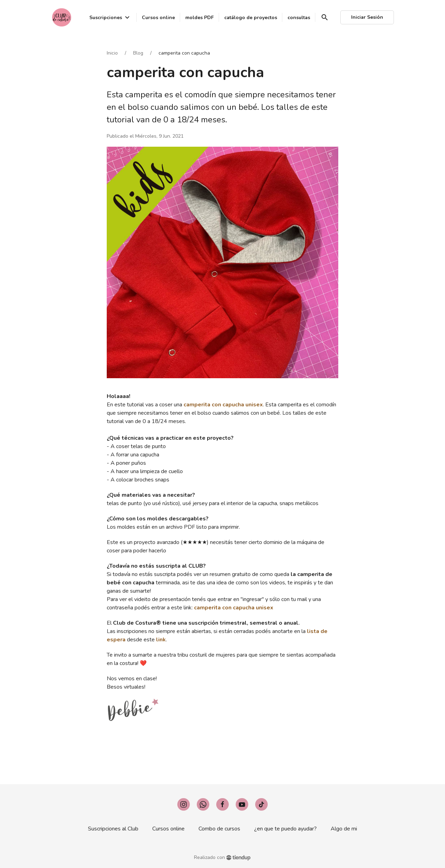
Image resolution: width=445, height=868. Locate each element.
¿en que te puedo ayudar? (285, 829)
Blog (138, 53)
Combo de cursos (219, 829)
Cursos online (168, 829)
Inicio (112, 53)
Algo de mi (344, 829)
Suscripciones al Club (113, 829)
